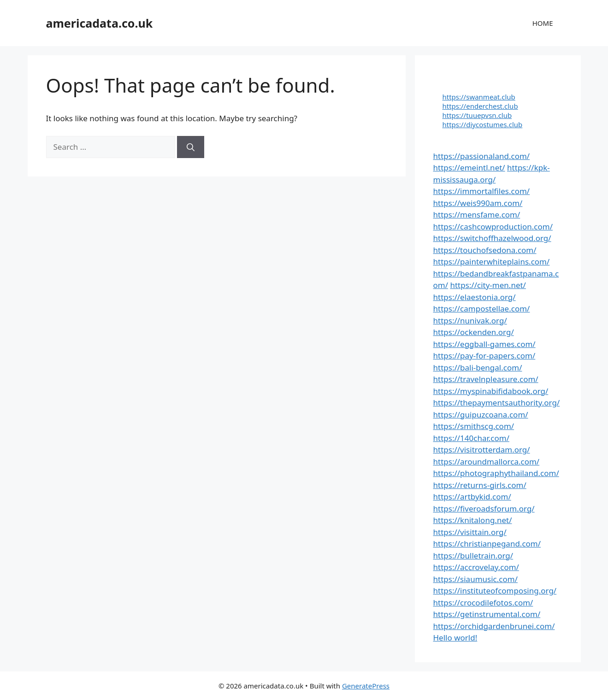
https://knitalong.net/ (473, 520)
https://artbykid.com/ (472, 497)
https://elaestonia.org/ (475, 297)
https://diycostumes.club (483, 124)
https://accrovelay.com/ (476, 567)
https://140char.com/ (471, 438)
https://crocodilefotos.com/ (483, 603)
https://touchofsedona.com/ (485, 250)
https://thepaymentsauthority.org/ (497, 403)
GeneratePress (366, 686)
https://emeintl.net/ (469, 168)
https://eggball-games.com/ (484, 344)
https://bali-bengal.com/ (478, 368)
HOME (543, 23)
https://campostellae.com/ (482, 309)
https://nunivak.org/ (470, 321)
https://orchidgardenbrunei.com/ (494, 626)
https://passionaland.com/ (482, 156)
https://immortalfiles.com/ (482, 191)
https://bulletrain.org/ (473, 556)
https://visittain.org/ (470, 532)
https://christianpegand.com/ (487, 544)
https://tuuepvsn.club (477, 115)
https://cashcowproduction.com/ (493, 226)
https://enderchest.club (480, 106)
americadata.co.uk (100, 23)
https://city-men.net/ (488, 285)
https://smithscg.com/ (474, 426)
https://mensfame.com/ (477, 215)
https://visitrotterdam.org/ (482, 450)
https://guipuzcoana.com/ (481, 415)
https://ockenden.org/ (474, 332)
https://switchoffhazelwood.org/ (492, 238)
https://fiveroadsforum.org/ (484, 509)
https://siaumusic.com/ (475, 579)
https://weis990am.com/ (478, 203)
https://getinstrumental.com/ (487, 614)
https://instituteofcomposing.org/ (495, 591)
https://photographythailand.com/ (496, 473)
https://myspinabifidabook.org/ (491, 391)
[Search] (191, 147)
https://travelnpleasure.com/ (486, 379)
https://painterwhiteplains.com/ (492, 262)
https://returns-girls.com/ (480, 485)
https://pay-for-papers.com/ (484, 356)
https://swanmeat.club (479, 97)
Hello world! (455, 638)
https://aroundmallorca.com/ (487, 462)
